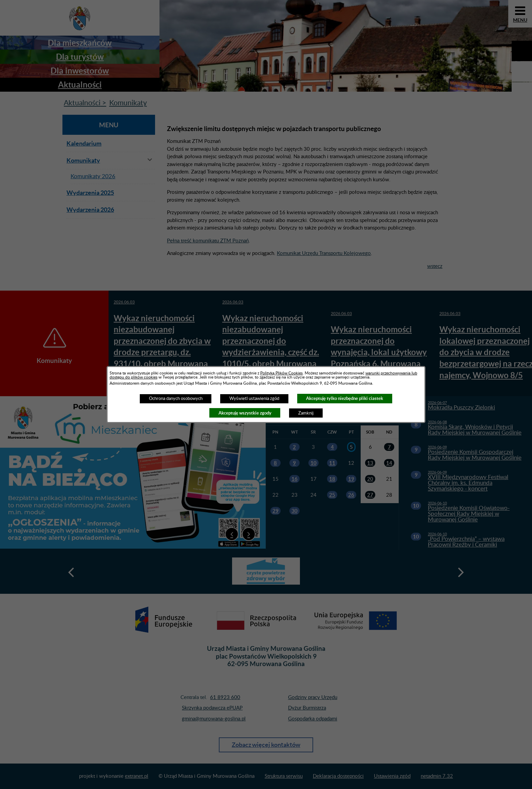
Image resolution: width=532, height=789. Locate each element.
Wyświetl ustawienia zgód (254, 399)
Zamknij (306, 413)
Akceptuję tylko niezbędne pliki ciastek (345, 398)
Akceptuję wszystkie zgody (245, 413)
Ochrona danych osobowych (176, 399)
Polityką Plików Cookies (281, 373)
